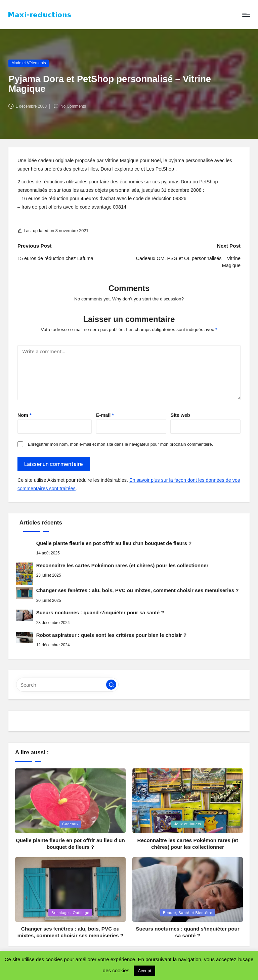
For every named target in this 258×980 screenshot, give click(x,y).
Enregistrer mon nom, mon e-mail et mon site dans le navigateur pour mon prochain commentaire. (120, 444)
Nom (25, 415)
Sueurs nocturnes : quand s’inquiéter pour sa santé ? (100, 612)
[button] (111, 685)
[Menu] (246, 15)
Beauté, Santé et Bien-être (188, 913)
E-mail (105, 415)
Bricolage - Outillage (70, 913)
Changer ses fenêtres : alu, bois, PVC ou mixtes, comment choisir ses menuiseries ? (138, 590)
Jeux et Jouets (187, 824)
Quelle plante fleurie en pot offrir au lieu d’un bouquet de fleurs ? (114, 543)
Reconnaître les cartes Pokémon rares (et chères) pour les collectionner (122, 565)
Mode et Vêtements (29, 63)
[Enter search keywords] (67, 685)
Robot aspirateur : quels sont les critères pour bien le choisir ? (112, 635)
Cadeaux (70, 824)
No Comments (70, 106)
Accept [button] (144, 971)
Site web (180, 415)
